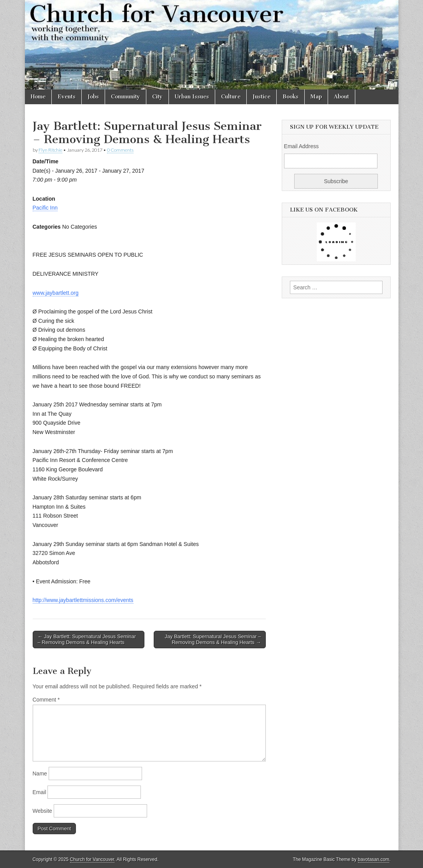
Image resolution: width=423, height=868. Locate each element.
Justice (262, 97)
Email (39, 792)
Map (316, 97)
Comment (46, 700)
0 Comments (120, 150)
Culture (231, 97)
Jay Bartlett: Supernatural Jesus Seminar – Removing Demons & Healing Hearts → (213, 640)
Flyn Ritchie (50, 150)
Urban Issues (192, 97)
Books (290, 97)
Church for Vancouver (92, 859)
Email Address (301, 146)
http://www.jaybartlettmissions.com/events (83, 600)
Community (125, 97)
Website (42, 811)
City (157, 97)
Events (67, 97)
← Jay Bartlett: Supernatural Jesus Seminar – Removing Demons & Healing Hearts (87, 640)
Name (40, 773)
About (341, 97)
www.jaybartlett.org (56, 293)
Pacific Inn (45, 208)
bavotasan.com (374, 859)
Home (38, 97)
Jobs (93, 97)
